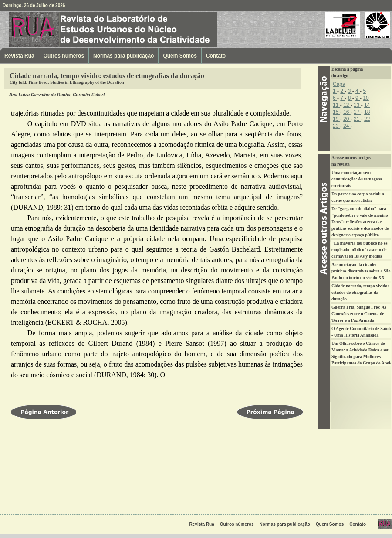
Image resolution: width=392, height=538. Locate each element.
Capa (339, 84)
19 (336, 119)
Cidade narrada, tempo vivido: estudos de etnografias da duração (360, 292)
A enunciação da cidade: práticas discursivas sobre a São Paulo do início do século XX (361, 271)
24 (347, 126)
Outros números (64, 56)
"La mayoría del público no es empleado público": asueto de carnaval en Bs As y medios (360, 250)
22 (367, 119)
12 (347, 105)
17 (357, 112)
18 (367, 112)
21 (357, 119)
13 (357, 105)
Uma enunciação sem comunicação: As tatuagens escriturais (357, 179)
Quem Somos (180, 56)
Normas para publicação (123, 56)
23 (336, 126)
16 (347, 112)
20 (347, 119)
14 (367, 105)
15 (336, 112)
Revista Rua (54, 29)
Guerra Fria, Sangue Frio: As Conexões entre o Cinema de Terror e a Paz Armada (359, 314)
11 (336, 105)
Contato (216, 56)
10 (366, 98)
